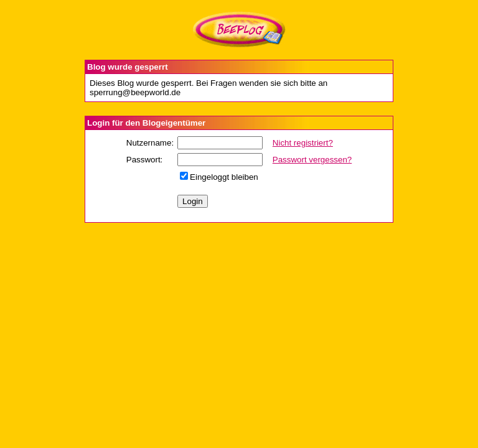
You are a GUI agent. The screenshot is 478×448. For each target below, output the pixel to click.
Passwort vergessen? (312, 160)
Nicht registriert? (303, 143)
